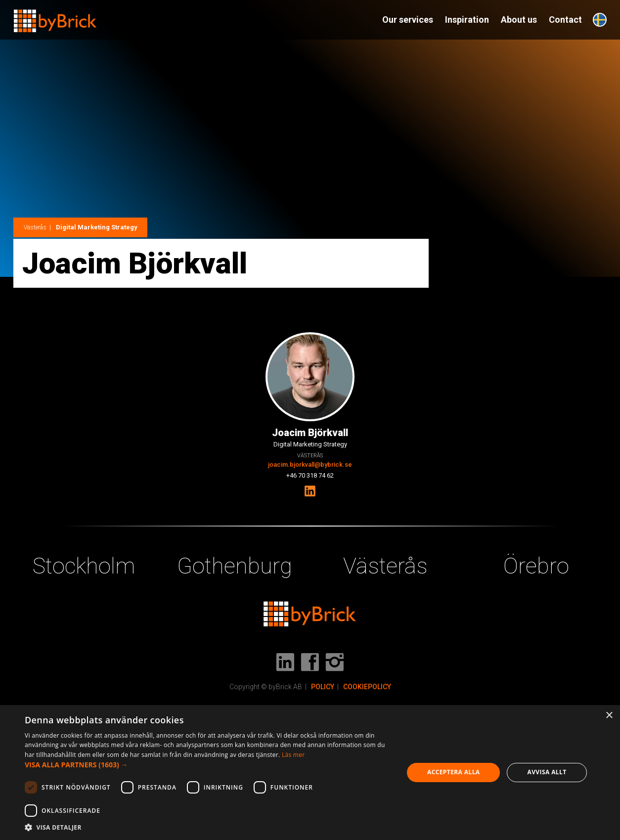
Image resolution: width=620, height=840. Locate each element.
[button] (209, 765)
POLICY (323, 687)
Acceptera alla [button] (454, 772)
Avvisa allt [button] (547, 772)
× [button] (609, 716)
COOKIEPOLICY (367, 687)
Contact (565, 20)
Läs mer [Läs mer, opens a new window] (293, 755)
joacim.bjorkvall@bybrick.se (310, 464)
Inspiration (467, 20)
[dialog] (310, 773)
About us (519, 20)
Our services (408, 20)
